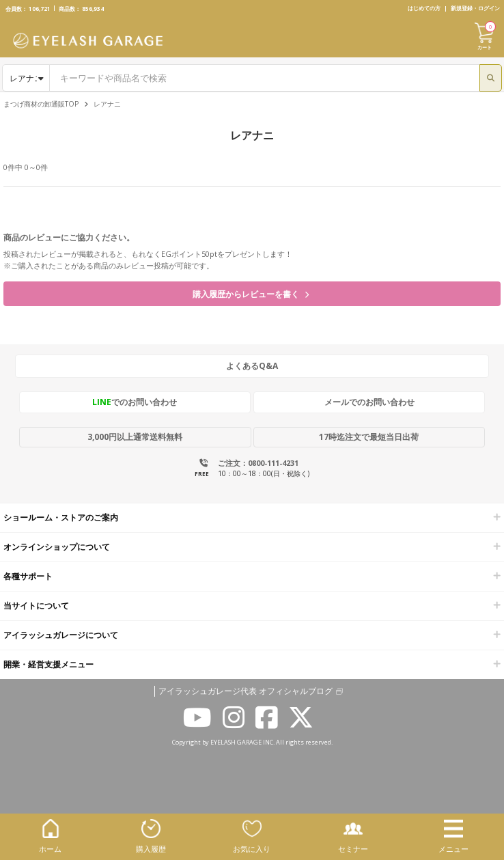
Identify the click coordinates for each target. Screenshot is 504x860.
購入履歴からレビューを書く (251, 294)
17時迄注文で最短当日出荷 (369, 437)
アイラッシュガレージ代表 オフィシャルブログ (246, 691)
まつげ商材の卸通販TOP (41, 104)
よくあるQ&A (252, 366)
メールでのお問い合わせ (369, 402)
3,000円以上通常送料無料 (135, 437)
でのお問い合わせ (135, 402)
